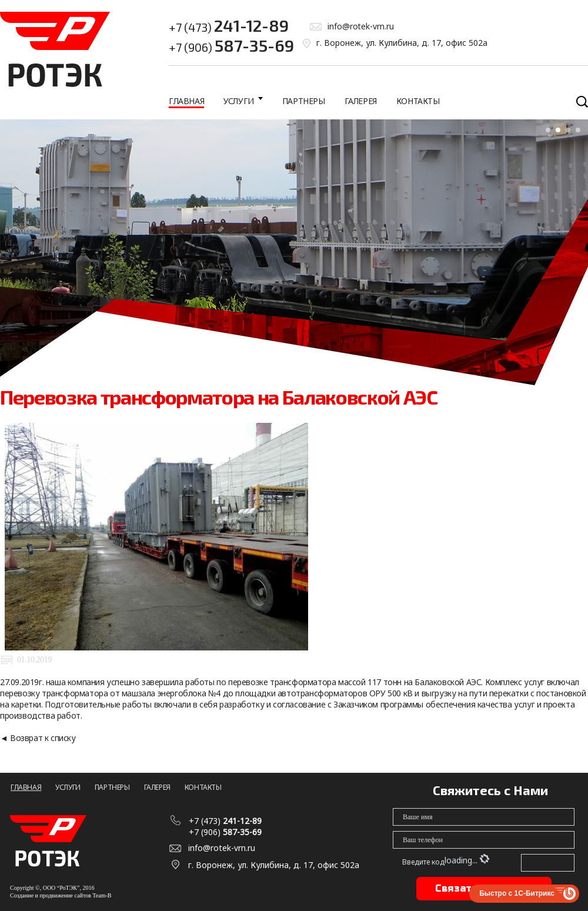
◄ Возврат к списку (38, 738)
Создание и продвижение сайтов (51, 895)
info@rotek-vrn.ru (361, 26)
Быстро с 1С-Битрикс (517, 893)
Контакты (418, 101)
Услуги (239, 101)
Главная (186, 101)
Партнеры (304, 101)
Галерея (361, 101)
